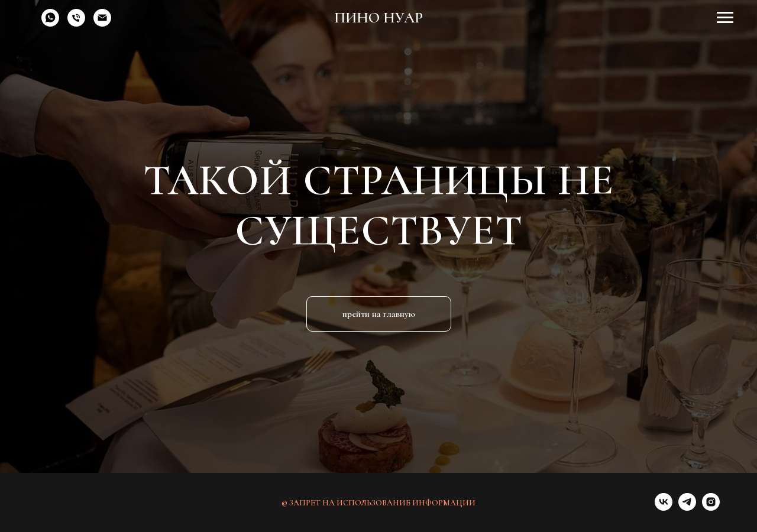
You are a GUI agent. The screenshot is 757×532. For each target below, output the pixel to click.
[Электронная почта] (102, 23)
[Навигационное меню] (725, 18)
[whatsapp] (50, 23)
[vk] (664, 507)
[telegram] (687, 507)
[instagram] (711, 507)
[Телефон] (76, 23)
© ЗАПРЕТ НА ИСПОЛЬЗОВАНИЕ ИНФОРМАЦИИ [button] (378, 503)
